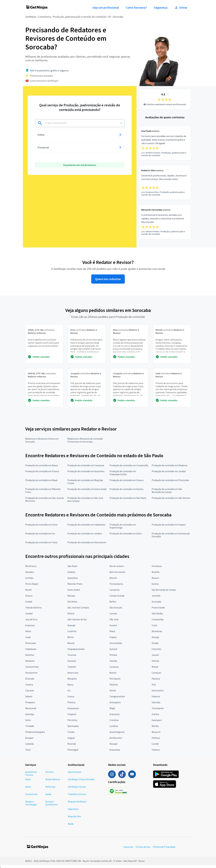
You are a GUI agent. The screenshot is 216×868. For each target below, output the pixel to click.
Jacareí (155, 655)
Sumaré (113, 649)
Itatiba (155, 714)
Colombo (156, 649)
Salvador (30, 572)
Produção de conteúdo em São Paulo (128, 498)
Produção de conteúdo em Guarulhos (86, 471)
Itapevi (113, 637)
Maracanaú (31, 708)
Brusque (29, 738)
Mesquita (72, 679)
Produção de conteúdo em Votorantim (87, 542)
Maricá (113, 673)
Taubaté (72, 667)
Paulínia (114, 685)
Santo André (74, 590)
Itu (69, 690)
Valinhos (30, 655)
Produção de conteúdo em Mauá (41, 480)
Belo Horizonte (117, 572)
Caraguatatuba (117, 696)
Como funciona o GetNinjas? (44, 81)
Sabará (29, 696)
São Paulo (72, 566)
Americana (73, 673)
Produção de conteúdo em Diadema (170, 465)
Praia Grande (158, 607)
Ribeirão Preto (75, 584)
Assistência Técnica (31, 773)
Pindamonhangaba (35, 732)
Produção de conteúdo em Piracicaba (170, 480)
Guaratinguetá (117, 732)
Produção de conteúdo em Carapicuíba (129, 465)
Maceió (71, 643)
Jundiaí (29, 613)
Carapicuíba (158, 619)
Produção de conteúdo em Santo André (87, 489)
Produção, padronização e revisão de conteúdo (79, 17)
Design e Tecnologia (31, 803)
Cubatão (30, 744)
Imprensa (128, 847)
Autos (28, 787)
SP (110, 17)
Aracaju (155, 637)
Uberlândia (157, 613)
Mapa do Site (74, 816)
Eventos (50, 772)
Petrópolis (115, 679)
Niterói (113, 578)
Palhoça (156, 738)
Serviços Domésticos (51, 803)
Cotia (154, 625)
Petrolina (72, 720)
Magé (112, 708)
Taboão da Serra (33, 607)
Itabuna (156, 750)
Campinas (115, 590)
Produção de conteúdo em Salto (126, 533)
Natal (28, 631)
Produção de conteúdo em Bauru (42, 465)
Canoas (113, 613)
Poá (154, 685)
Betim (71, 637)
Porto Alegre (32, 584)
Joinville (156, 596)
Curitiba (29, 578)
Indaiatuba (31, 649)
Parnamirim (31, 673)
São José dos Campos (78, 607)
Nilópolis (30, 661)
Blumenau (157, 631)
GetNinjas (31, 17)
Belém (113, 602)
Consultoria (44, 17)
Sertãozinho (116, 738)
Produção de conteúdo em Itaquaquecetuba (123, 473)
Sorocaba (118, 17)
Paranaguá (73, 750)
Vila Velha (72, 602)
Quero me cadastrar (108, 279)
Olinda (155, 643)
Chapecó (72, 714)
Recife (28, 590)
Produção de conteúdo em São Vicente (171, 498)
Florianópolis (116, 584)
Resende (72, 744)
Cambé (155, 744)
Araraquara (115, 702)
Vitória (71, 613)
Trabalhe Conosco (77, 794)
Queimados (73, 726)
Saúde (48, 794)
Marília (155, 726)
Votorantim (158, 690)
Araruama (115, 714)
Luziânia (114, 726)
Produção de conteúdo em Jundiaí (169, 471)
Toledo (71, 732)
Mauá (112, 631)
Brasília (156, 572)
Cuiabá (29, 602)
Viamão (113, 661)
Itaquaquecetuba (76, 649)
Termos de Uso (143, 847)
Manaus (71, 596)
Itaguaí (71, 738)
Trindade (30, 726)
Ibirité (113, 690)
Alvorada (30, 679)
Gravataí (72, 661)
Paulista (156, 679)
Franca (71, 696)
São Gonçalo (116, 607)
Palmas (155, 661)
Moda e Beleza (53, 779)
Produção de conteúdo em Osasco (127, 480)
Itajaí (28, 637)
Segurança (161, 8)
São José (114, 619)
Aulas (28, 779)
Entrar (181, 8)
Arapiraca (30, 625)
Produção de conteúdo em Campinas (86, 465)
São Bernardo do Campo (164, 590)
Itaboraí (156, 696)
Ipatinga (30, 714)
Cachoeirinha (32, 667)
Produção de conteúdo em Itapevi (169, 525)
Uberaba (156, 702)
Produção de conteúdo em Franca (42, 471)
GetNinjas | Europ (77, 787)
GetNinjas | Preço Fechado (81, 779)
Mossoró (156, 732)
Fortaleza (157, 566)
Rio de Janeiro (117, 566)
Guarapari (157, 720)
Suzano (113, 625)
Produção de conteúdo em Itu (40, 533)
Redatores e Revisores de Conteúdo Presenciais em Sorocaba (85, 440)
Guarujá (71, 625)
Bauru (70, 685)
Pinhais (113, 655)
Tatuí (28, 750)
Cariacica (114, 667)
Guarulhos (73, 578)
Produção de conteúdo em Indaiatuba (86, 525)
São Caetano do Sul (77, 619)
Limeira (29, 685)
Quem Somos (75, 772)
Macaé (155, 667)
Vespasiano (73, 708)
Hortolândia (116, 643)
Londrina (72, 631)
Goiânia (71, 572)
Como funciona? (136, 8)
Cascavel (30, 690)
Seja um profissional (106, 8)
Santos (155, 584)
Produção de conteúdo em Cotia (41, 525)
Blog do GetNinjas (77, 802)
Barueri (155, 578)
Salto (28, 720)
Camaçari (156, 673)
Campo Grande (117, 596)
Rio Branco (31, 566)
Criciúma (114, 720)
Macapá (113, 744)
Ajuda (71, 824)
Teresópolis (158, 708)
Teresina (72, 655)
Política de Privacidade (164, 847)
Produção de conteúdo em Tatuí (41, 542)
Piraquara (30, 702)
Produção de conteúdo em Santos (126, 489)
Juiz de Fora (31, 619)
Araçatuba (115, 750)
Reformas (50, 787)
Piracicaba (31, 643)
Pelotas (71, 702)
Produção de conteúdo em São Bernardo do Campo (167, 490)
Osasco (29, 596)
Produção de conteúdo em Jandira (85, 533)
